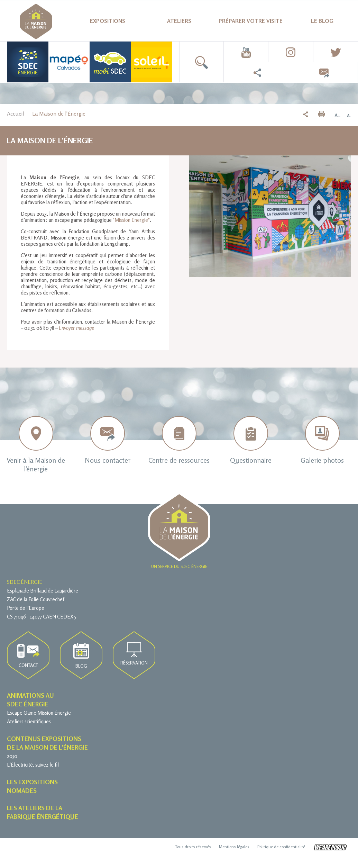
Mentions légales (234, 847)
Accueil (15, 114)
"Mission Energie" (131, 220)
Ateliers (179, 21)
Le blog (322, 21)
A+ (338, 116)
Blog (81, 656)
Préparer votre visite (251, 21)
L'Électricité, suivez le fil (33, 765)
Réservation (134, 654)
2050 (12, 756)
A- (349, 116)
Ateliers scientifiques (29, 721)
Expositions (108, 21)
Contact (28, 656)
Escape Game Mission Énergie (39, 713)
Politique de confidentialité (281, 847)
